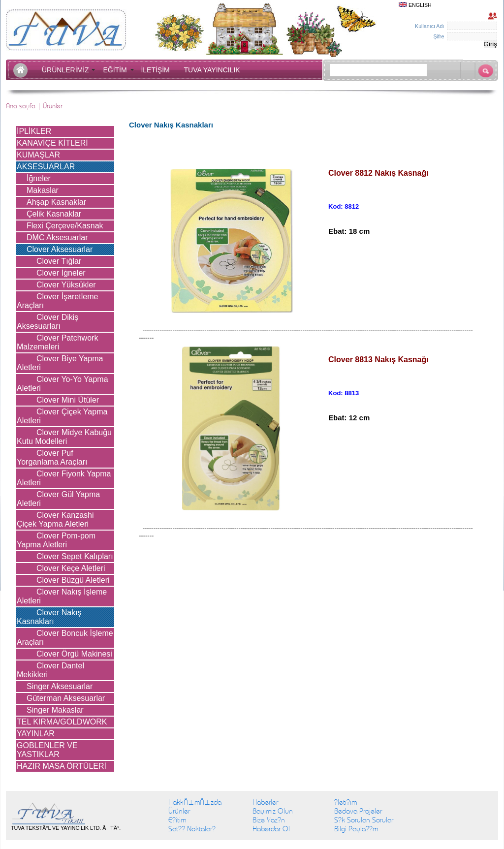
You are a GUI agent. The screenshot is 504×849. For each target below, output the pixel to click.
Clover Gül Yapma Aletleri (58, 499)
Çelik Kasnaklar (54, 214)
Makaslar (43, 190)
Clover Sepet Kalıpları (75, 556)
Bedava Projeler (358, 811)
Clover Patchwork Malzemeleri (57, 342)
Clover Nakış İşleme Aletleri (62, 596)
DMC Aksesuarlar (57, 237)
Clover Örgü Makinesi (74, 654)
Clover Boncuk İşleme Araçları (65, 638)
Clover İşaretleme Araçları (57, 301)
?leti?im (346, 802)
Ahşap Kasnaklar (56, 202)
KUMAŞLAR (38, 155)
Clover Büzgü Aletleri (73, 580)
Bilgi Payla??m (356, 829)
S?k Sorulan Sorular (364, 820)
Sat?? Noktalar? (192, 829)
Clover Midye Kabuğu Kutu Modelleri (64, 437)
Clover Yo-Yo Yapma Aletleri (63, 384)
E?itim (177, 820)
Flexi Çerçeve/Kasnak (65, 226)
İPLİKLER (34, 131)
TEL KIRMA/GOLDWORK (62, 722)
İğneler (39, 178)
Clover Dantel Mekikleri (50, 670)
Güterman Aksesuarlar (66, 698)
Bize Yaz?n (269, 820)
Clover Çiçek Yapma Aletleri (62, 416)
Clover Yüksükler (66, 285)
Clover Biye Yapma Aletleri (60, 363)
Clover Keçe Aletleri (71, 568)
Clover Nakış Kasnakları (49, 617)
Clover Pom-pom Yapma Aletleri (56, 540)
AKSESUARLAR (46, 167)
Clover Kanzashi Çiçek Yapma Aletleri (55, 519)
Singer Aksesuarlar (60, 686)
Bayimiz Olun (273, 811)
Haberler (265, 802)
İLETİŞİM (157, 70)
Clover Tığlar (59, 261)
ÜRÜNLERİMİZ (67, 70)
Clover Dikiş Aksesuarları (47, 322)
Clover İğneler (61, 273)
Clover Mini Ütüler (68, 400)
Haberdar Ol (271, 829)
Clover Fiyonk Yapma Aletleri (64, 478)
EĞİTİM (117, 70)
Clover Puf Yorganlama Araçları (52, 457)
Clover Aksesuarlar (60, 249)
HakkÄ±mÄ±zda (195, 802)
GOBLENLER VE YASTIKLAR (47, 750)
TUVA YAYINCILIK (212, 70)
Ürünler (179, 811)
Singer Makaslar (55, 710)
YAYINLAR (36, 734)
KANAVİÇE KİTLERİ (52, 143)
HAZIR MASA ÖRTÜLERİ (62, 766)
